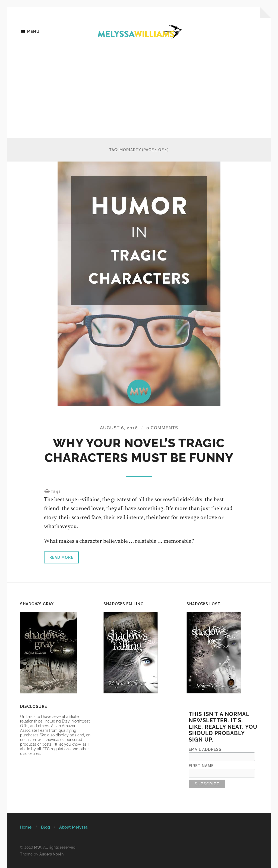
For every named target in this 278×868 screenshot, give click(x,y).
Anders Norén (51, 854)
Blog (45, 827)
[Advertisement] (139, 97)
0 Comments (162, 428)
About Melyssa (73, 827)
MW (38, 847)
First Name (201, 766)
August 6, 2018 (119, 428)
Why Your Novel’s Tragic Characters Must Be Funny (139, 450)
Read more (61, 557)
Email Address (205, 749)
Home (26, 827)
